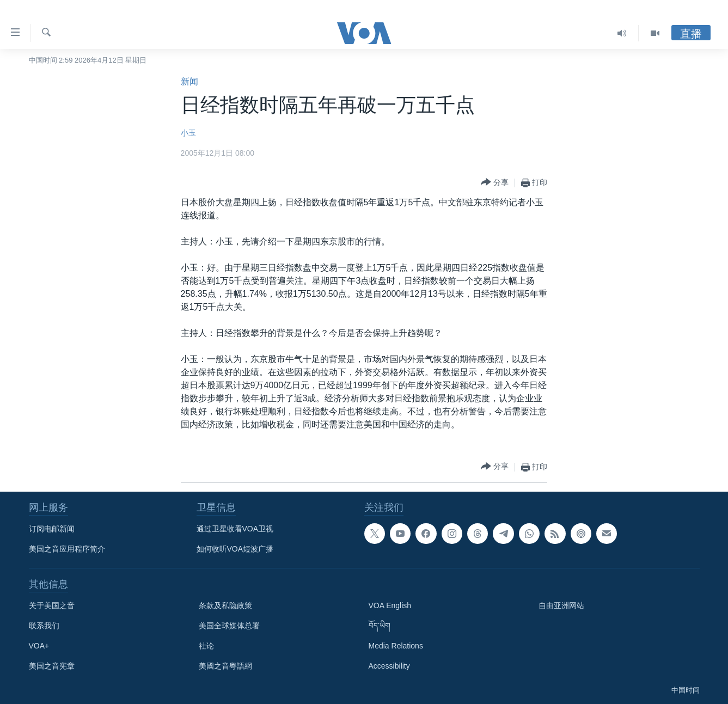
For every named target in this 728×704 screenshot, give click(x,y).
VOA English (390, 605)
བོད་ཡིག (380, 626)
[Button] (495, 183)
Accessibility (389, 666)
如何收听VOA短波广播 (235, 549)
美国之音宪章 (52, 666)
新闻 (189, 81)
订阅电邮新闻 (52, 529)
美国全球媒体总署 (229, 626)
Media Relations (396, 646)
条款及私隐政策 (225, 605)
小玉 (188, 133)
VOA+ (39, 646)
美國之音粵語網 (225, 666)
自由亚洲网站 (561, 605)
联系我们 (44, 626)
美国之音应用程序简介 (67, 549)
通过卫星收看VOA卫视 (235, 529)
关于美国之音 (52, 605)
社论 (206, 646)
